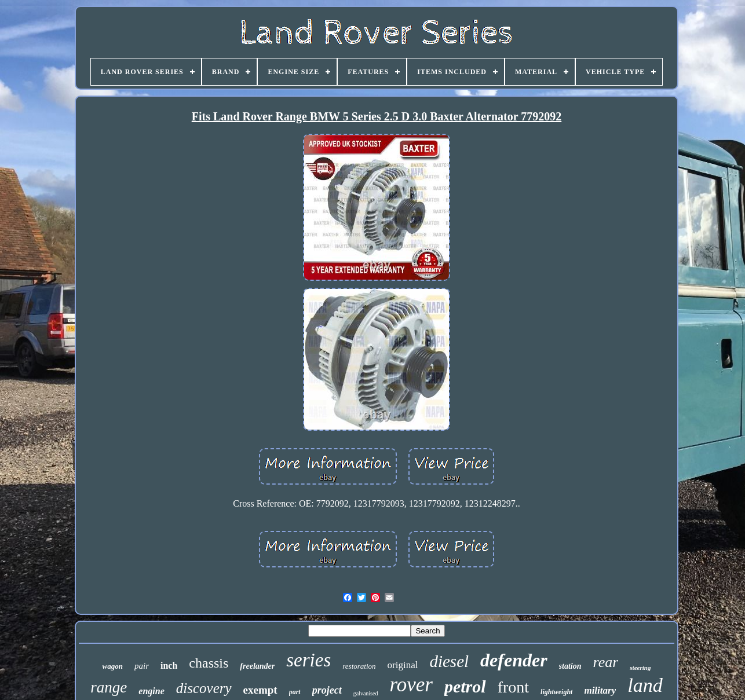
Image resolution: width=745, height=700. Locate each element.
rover (411, 685)
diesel (449, 661)
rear (606, 662)
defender (514, 660)
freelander (257, 666)
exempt (260, 690)
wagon (113, 666)
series (308, 660)
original (403, 665)
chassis (209, 663)
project (327, 690)
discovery (204, 688)
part (295, 692)
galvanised (366, 693)
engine (151, 691)
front (513, 687)
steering (640, 668)
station (570, 666)
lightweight (556, 692)
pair (142, 666)
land (645, 685)
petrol (465, 686)
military (600, 690)
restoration (359, 666)
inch (169, 666)
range (109, 687)
